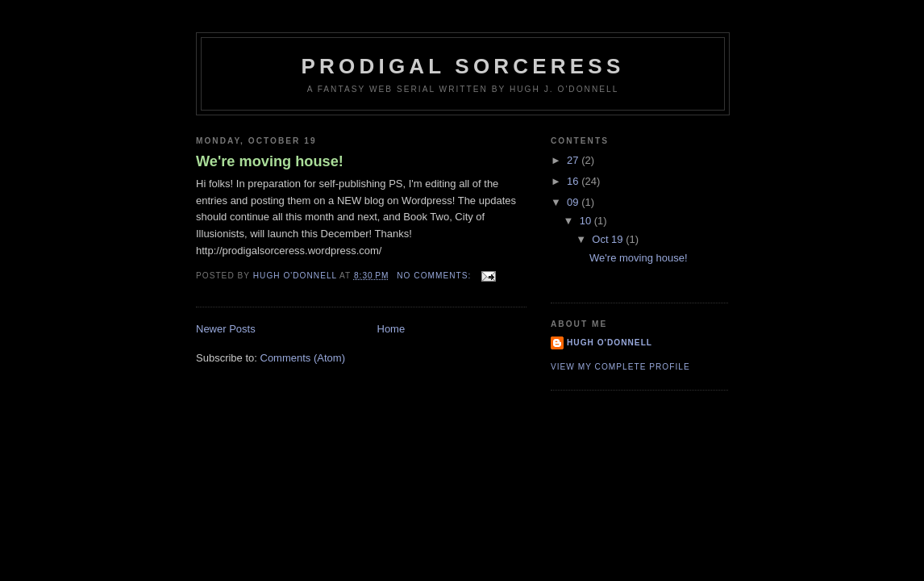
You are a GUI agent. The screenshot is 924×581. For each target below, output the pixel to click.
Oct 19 (609, 239)
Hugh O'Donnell (610, 343)
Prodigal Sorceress (463, 66)
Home (391, 329)
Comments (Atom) (303, 358)
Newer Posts (226, 329)
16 (574, 181)
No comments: (435, 276)
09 (574, 202)
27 (574, 160)
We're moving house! (270, 161)
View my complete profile (620, 367)
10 (587, 221)
